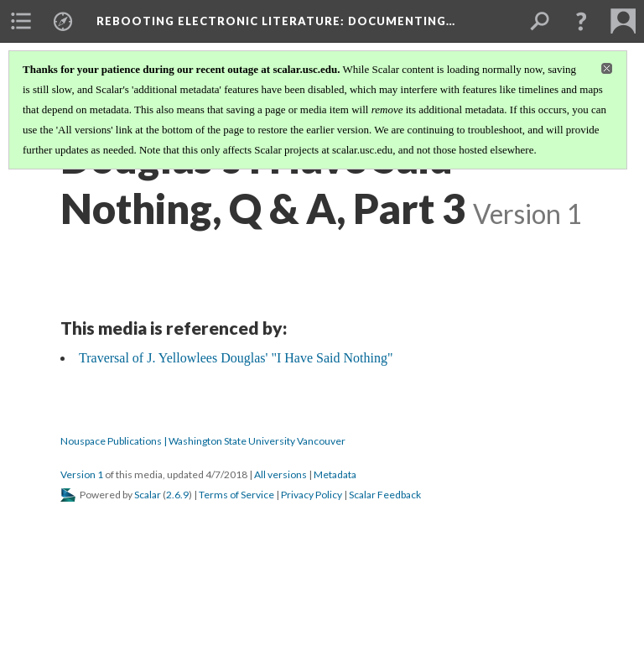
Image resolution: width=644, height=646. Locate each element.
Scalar (148, 495)
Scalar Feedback (385, 495)
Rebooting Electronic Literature (276, 21)
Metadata (335, 474)
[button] (581, 21)
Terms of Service (236, 495)
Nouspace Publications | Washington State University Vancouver (203, 441)
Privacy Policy (312, 495)
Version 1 (82, 474)
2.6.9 (177, 495)
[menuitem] (21, 21)
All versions (280, 474)
